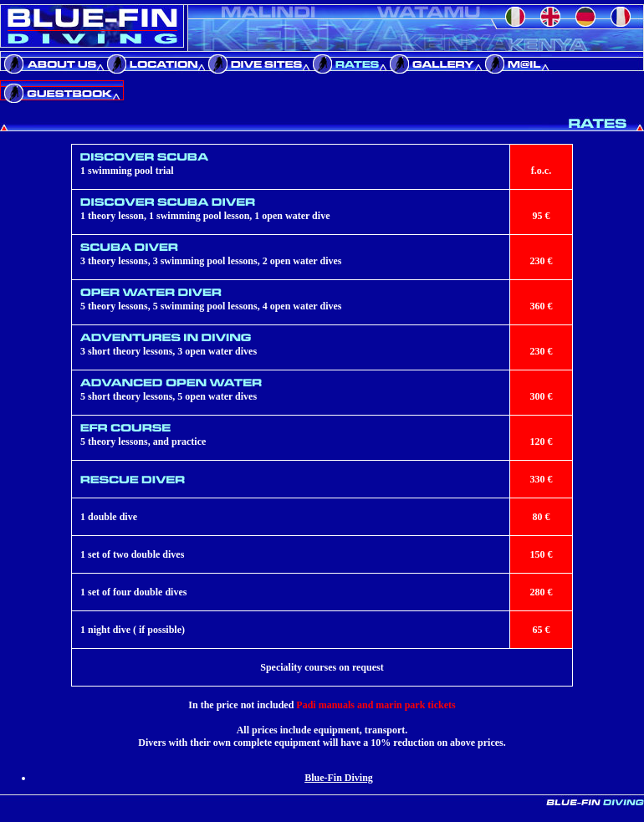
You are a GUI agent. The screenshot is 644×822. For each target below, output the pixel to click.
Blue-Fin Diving (339, 778)
